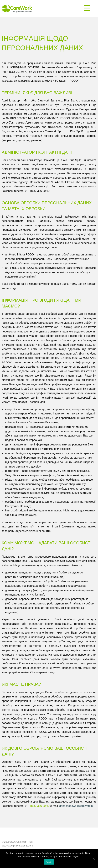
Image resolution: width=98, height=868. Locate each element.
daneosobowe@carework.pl (76, 806)
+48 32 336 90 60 (39, 806)
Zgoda (49, 862)
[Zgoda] (94, 859)
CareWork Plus (24, 842)
